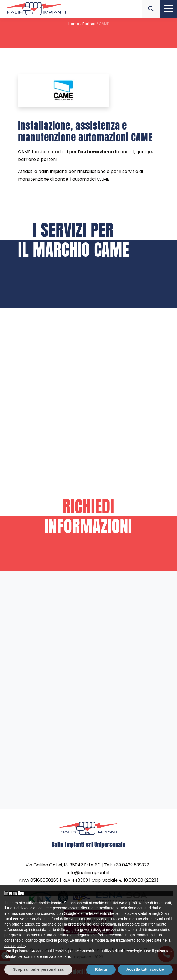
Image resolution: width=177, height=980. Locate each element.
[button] (151, 9)
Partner (89, 24)
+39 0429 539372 (131, 864)
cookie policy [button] (57, 940)
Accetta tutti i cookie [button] (145, 969)
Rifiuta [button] (101, 969)
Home (74, 24)
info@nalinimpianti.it (88, 872)
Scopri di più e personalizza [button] (38, 969)
